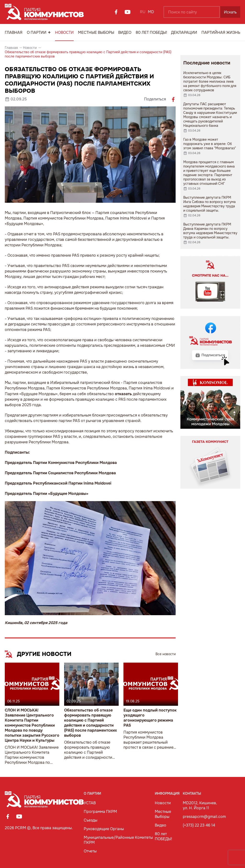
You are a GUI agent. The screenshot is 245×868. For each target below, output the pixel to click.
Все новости (166, 654)
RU (143, 12)
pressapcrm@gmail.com (204, 817)
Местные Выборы (96, 32)
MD (151, 12)
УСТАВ (90, 803)
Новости (64, 32)
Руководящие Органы (104, 829)
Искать (230, 12)
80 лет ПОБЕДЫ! (151, 32)
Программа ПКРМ (100, 812)
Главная (14, 32)
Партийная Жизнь (221, 32)
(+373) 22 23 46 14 (199, 825)
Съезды (91, 820)
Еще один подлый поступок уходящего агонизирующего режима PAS (150, 718)
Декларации (184, 32)
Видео (125, 32)
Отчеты (90, 851)
